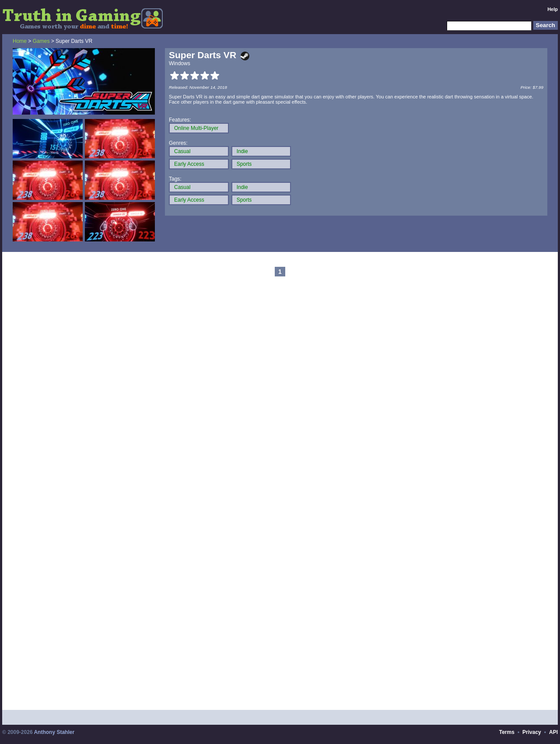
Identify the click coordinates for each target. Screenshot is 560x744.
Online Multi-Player (196, 128)
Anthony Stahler (54, 732)
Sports (244, 164)
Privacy (532, 732)
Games (41, 41)
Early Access (189, 164)
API (553, 732)
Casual (182, 151)
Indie (242, 151)
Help (553, 9)
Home (20, 41)
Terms (507, 732)
